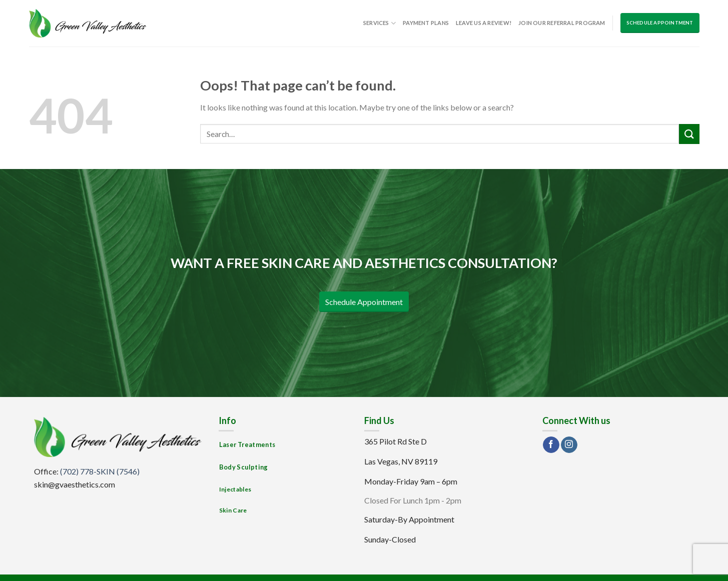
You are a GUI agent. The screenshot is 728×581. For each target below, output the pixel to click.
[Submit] (689, 134)
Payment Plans (426, 23)
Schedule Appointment (660, 23)
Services (380, 23)
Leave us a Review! (484, 23)
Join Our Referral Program (562, 23)
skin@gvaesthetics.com (75, 484)
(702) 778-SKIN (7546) (100, 471)
